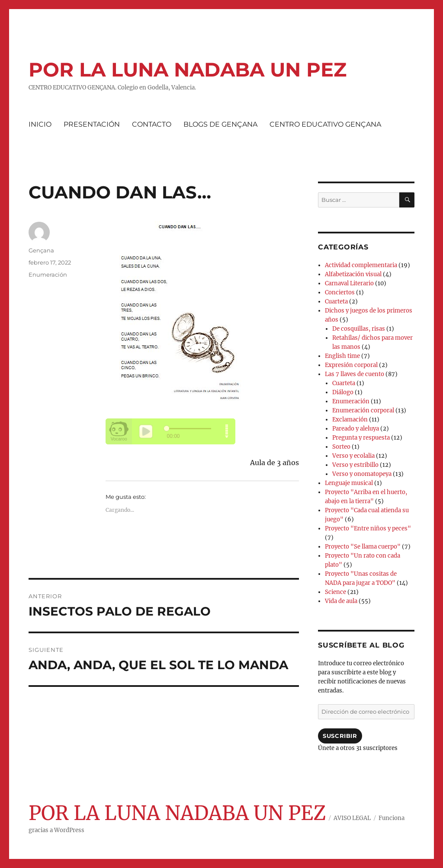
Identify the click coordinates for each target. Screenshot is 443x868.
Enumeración (48, 274)
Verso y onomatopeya (362, 474)
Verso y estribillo (355, 465)
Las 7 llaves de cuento (355, 374)
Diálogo (343, 392)
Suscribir (340, 736)
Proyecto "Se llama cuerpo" (363, 547)
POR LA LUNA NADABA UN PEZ (188, 69)
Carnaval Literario (349, 283)
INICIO (40, 124)
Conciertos (340, 292)
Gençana (41, 250)
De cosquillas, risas (359, 329)
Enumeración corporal (363, 410)
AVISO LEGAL (352, 818)
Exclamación (350, 420)
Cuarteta (336, 302)
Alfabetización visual (353, 274)
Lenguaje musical (349, 483)
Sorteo (341, 447)
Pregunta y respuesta (361, 438)
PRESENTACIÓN (92, 124)
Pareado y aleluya (356, 429)
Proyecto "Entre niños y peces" (368, 528)
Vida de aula (341, 601)
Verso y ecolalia (353, 456)
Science (335, 592)
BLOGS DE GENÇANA (220, 124)
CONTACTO (152, 124)
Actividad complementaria (361, 265)
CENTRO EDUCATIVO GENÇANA (325, 124)
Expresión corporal (351, 365)
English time (342, 356)
